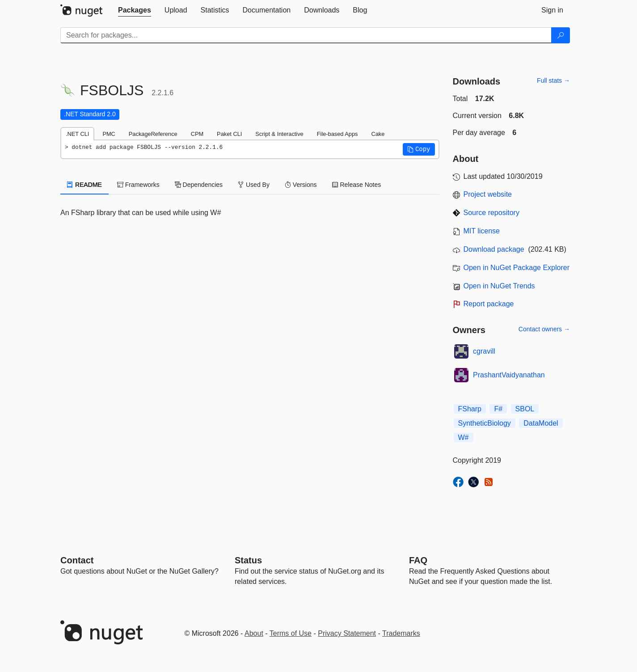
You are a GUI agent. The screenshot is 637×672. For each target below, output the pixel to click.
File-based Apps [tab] (337, 134)
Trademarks (401, 633)
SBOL (525, 409)
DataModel (541, 423)
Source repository (491, 213)
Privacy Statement (347, 633)
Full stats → (553, 80)
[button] (419, 149)
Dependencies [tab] (199, 185)
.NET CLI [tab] (77, 134)
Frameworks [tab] (138, 185)
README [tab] (84, 185)
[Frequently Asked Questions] (418, 560)
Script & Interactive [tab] (279, 134)
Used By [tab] (254, 185)
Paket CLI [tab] (229, 134)
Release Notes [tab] (357, 185)
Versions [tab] (301, 185)
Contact (77, 560)
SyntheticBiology (485, 423)
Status (248, 560)
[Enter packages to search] (306, 35)
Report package (489, 304)
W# (464, 437)
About (254, 633)
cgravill (484, 351)
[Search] (561, 35)
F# (498, 409)
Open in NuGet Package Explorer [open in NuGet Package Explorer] (517, 268)
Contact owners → (544, 329)
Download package (494, 249)
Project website (488, 194)
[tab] (135, 10)
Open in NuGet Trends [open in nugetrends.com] (499, 286)
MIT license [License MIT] (482, 231)
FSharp (470, 409)
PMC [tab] (109, 134)
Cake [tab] (378, 134)
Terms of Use (291, 633)
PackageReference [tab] (153, 134)
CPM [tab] (197, 134)
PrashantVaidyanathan (509, 375)
